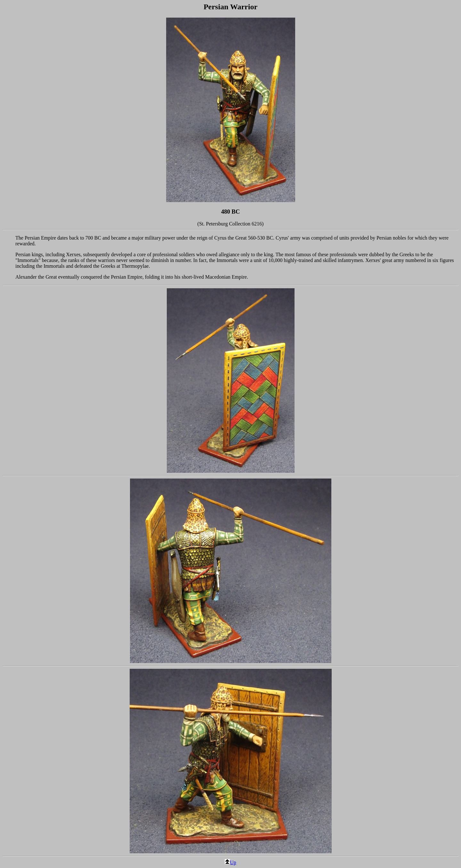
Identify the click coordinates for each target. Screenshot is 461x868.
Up (230, 862)
